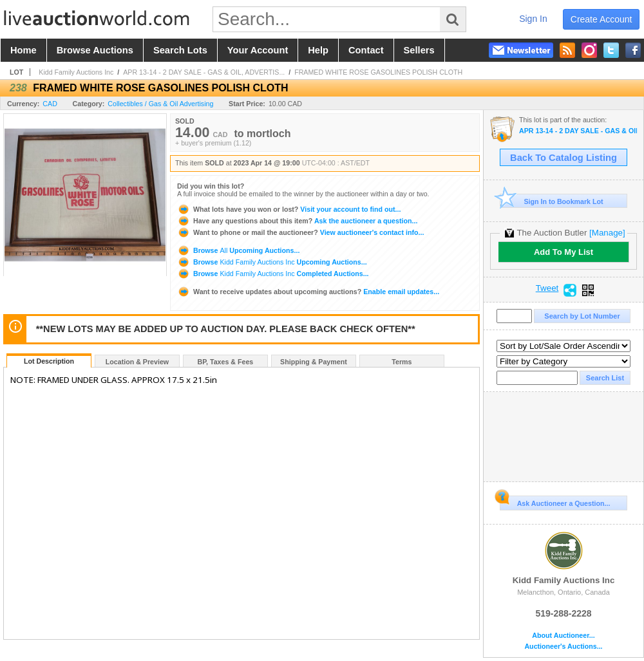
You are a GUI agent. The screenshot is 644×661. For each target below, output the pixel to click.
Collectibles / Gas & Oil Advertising (160, 104)
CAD (50, 104)
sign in (533, 19)
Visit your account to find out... (289, 209)
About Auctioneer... (563, 636)
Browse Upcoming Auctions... (238, 250)
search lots (180, 50)
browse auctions (95, 50)
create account (601, 19)
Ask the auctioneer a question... (297, 221)
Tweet (547, 288)
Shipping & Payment (314, 362)
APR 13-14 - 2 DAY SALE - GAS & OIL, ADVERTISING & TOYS (578, 131)
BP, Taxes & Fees (226, 362)
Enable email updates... (308, 292)
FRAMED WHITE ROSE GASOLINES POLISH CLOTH (378, 72)
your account (258, 50)
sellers (419, 50)
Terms (402, 362)
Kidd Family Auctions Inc (76, 72)
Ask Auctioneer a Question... (555, 501)
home (24, 50)
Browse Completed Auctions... (273, 274)
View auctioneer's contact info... (300, 232)
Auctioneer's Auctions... (563, 647)
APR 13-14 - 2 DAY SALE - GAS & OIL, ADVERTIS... (204, 72)
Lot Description (49, 361)
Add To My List (563, 252)
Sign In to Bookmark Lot (552, 201)
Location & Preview (137, 362)
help (318, 50)
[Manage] (607, 233)
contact (366, 50)
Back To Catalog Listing (563, 158)
